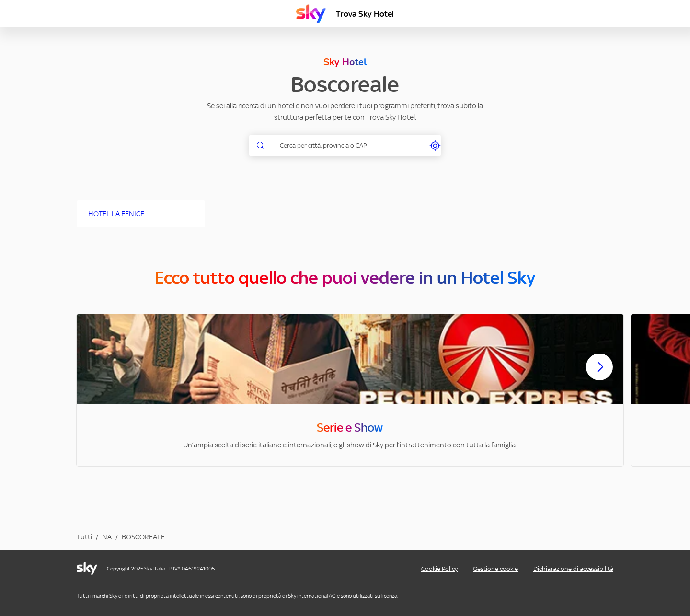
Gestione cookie (495, 569)
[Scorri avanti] (599, 375)
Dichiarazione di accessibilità (573, 569)
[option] (350, 390)
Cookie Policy (439, 569)
